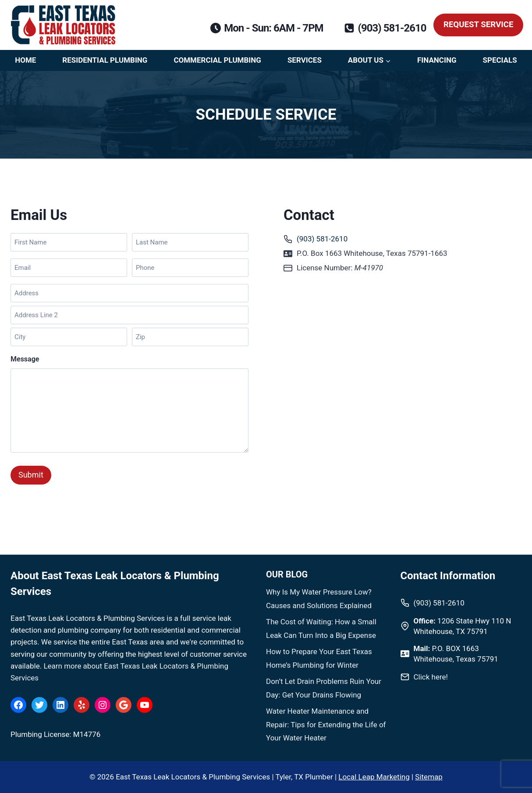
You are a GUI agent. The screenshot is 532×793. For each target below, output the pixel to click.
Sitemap (429, 777)
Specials (500, 60)
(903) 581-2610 (322, 239)
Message (25, 359)
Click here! (431, 677)
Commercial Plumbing (217, 60)
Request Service (479, 25)
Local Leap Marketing (374, 777)
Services (305, 60)
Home (25, 60)
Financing (437, 60)
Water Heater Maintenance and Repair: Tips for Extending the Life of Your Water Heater (326, 724)
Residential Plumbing (105, 60)
